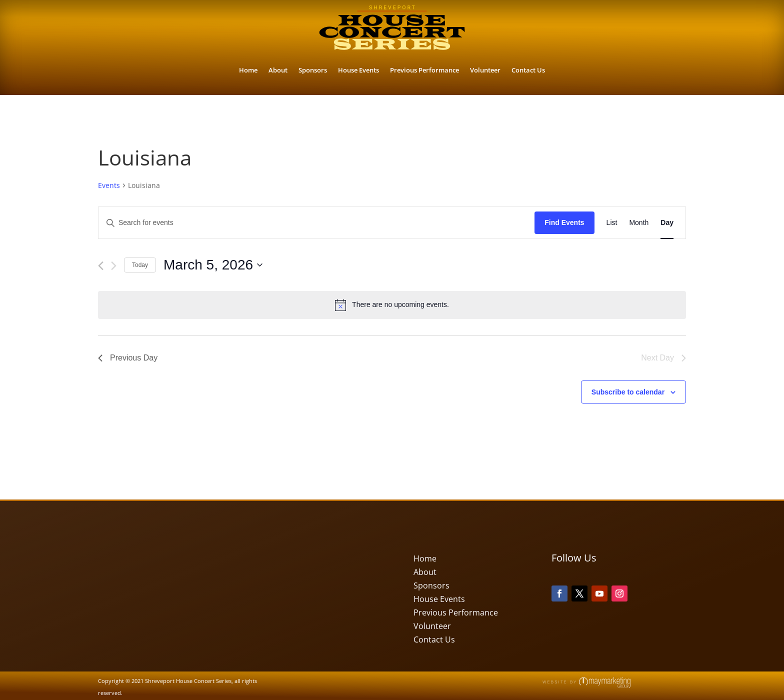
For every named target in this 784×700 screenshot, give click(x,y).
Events (109, 185)
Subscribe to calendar (628, 392)
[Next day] (114, 266)
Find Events (564, 222)
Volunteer (485, 70)
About (278, 70)
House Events (358, 70)
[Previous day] (101, 266)
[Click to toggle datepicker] (213, 265)
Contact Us (528, 70)
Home (248, 70)
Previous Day (128, 358)
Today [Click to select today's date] (140, 265)
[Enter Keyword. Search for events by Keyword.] (316, 223)
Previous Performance (424, 70)
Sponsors (313, 70)
